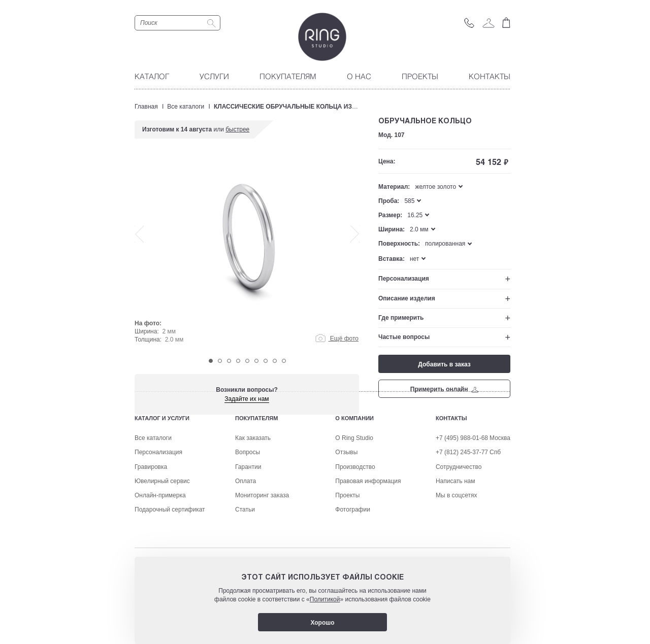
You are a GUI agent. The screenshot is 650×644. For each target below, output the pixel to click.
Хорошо (322, 623)
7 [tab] (266, 361)
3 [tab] (229, 361)
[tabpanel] (247, 255)
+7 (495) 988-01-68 (462, 501)
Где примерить (401, 318)
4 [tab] (238, 361)
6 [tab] (256, 361)
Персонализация (404, 279)
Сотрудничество (459, 530)
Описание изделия (407, 298)
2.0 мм (419, 229)
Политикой (325, 599)
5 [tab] (247, 361)
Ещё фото (337, 338)
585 (409, 201)
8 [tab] (275, 361)
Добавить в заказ (444, 364)
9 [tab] (284, 361)
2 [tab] (220, 361)
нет (414, 259)
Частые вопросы (404, 337)
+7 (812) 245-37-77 (462, 515)
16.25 (415, 215)
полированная (445, 244)
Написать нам (456, 544)
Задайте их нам (247, 399)
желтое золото (435, 187)
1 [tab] (211, 361)
